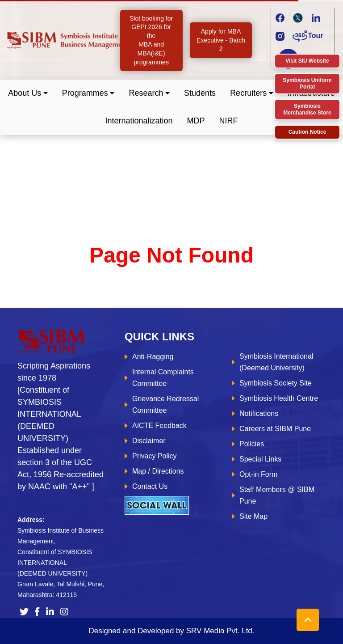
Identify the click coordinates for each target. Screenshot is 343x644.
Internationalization (139, 121)
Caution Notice (307, 132)
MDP (196, 121)
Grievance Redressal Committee (165, 405)
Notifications (259, 413)
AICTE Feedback (159, 426)
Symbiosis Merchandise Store (307, 109)
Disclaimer (149, 441)
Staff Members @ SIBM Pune (277, 495)
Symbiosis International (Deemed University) (276, 362)
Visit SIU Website (307, 61)
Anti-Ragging (153, 357)
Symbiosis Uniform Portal (307, 83)
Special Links (260, 459)
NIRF (229, 121)
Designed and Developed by (171, 631)
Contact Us (150, 486)
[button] (28, 93)
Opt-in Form (258, 474)
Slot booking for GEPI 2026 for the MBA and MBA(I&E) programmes (151, 40)
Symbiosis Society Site (276, 383)
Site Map (253, 516)
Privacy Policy (155, 456)
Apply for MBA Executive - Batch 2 (221, 40)
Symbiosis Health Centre (279, 398)
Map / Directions (158, 471)
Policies (252, 444)
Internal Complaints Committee (163, 378)
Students (200, 93)
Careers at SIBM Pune (275, 429)
